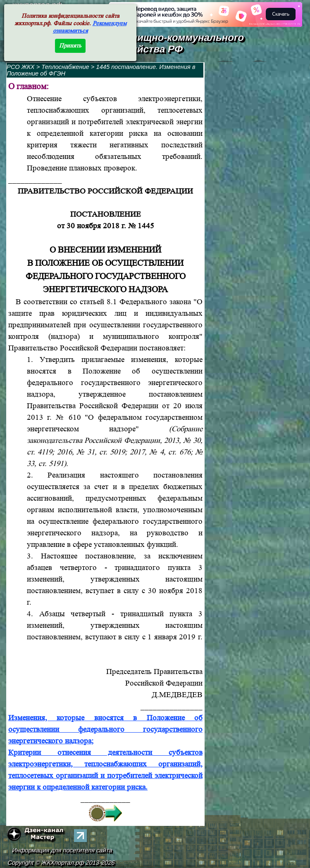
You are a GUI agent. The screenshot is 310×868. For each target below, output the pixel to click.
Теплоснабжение (66, 67)
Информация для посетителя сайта (62, 850)
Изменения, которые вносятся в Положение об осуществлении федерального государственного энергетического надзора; (105, 730)
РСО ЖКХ (21, 67)
